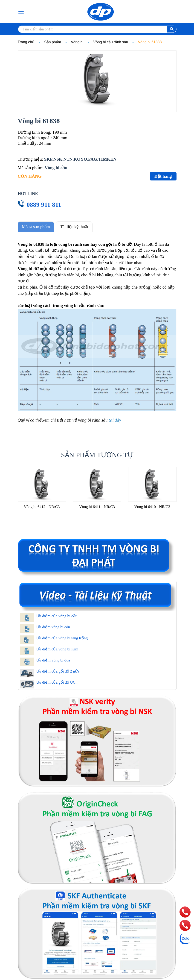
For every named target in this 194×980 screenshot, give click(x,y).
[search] (97, 29)
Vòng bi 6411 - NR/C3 (97, 506)
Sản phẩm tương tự (97, 454)
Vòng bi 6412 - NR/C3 (42, 506)
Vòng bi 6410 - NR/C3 (152, 506)
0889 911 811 (44, 205)
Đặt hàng (163, 176)
